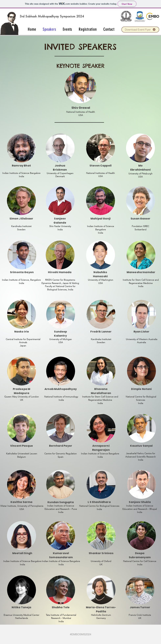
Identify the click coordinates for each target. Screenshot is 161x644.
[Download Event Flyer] (140, 30)
